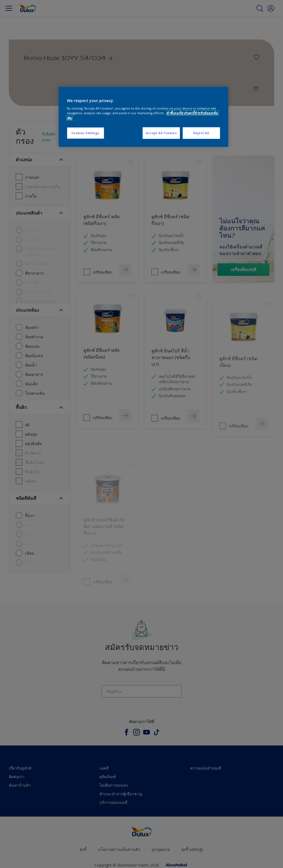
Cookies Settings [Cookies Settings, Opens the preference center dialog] (86, 133)
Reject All (201, 133)
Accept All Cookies (161, 133)
